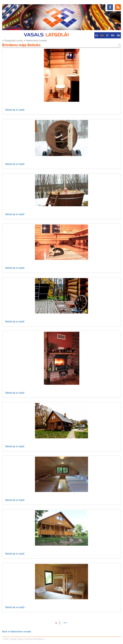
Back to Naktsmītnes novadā (17, 631)
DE (118, 35)
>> (65, 623)
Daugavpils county (14, 40)
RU (113, 35)
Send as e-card (15, 110)
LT (107, 35)
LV (97, 35)
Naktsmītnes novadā (36, 40)
